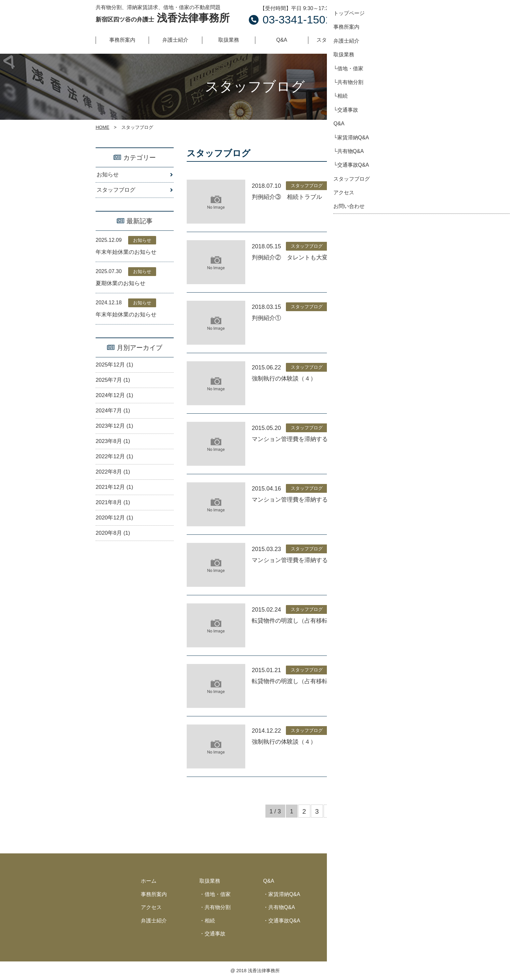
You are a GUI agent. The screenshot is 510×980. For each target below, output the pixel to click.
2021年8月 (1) (114, 513)
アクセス (151, 907)
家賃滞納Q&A (284, 894)
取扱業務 (210, 881)
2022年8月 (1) (114, 481)
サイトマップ (348, 921)
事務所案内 (154, 894)
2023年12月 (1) (116, 433)
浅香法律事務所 (163, 18)
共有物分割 (218, 907)
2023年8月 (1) (114, 449)
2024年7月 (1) (114, 417)
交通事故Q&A (284, 921)
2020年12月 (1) (116, 529)
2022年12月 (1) (116, 465)
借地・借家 (218, 894)
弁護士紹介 (154, 921)
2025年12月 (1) (116, 369)
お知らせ (108, 175)
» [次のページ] (330, 811)
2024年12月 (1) (116, 401)
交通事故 (215, 934)
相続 (210, 921)
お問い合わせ (382, 15)
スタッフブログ (117, 191)
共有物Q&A (282, 907)
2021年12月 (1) (116, 497)
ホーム (149, 881)
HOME (102, 127)
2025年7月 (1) (114, 385)
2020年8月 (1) (114, 545)
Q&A (269, 881)
